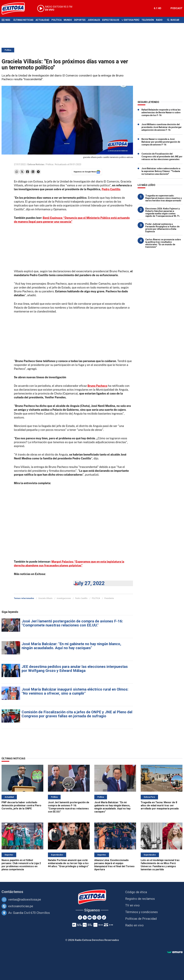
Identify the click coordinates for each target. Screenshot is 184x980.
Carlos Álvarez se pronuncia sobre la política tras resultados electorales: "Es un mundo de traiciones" (163, 243)
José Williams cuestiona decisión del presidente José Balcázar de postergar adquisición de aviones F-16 (162, 127)
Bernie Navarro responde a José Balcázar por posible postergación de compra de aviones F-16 (161, 142)
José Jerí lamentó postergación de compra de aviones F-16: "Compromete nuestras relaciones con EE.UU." (72, 623)
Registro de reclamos (140, 899)
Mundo (68, 20)
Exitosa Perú (132, 20)
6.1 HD (158, 8)
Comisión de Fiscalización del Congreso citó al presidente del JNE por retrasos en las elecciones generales (162, 157)
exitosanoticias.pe (21, 906)
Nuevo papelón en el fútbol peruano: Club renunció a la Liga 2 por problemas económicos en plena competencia (21, 865)
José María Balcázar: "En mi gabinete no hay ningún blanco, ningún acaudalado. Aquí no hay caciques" (71, 646)
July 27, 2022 (89, 583)
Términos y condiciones (141, 912)
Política (57, 20)
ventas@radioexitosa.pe (25, 899)
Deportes (80, 20)
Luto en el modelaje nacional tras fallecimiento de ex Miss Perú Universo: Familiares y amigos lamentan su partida (160, 865)
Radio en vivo (134, 925)
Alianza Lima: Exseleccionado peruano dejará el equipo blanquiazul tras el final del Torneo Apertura (114, 865)
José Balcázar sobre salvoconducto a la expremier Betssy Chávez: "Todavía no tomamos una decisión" (161, 171)
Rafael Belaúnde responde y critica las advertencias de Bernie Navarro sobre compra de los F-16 (161, 112)
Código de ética (136, 892)
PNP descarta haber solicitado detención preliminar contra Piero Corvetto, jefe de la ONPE (21, 805)
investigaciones (64, 598)
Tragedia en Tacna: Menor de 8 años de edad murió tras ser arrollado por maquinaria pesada (160, 805)
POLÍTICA (96, 598)
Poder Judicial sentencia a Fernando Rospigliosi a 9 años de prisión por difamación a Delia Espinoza (162, 228)
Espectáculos (111, 20)
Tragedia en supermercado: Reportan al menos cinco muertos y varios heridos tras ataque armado (164, 198)
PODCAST (177, 8)
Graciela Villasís (45, 598)
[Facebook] (80, 917)
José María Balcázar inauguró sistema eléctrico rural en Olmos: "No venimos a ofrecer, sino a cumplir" (75, 691)
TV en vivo (132, 905)
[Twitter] (85, 917)
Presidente (109, 598)
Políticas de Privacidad (141, 919)
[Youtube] (90, 917)
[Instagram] (94, 917)
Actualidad (42, 20)
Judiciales (94, 20)
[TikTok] (104, 917)
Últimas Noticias (23, 20)
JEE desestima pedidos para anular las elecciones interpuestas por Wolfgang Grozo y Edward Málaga (75, 669)
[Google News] (99, 917)
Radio (159, 20)
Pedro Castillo (81, 598)
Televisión (148, 20)
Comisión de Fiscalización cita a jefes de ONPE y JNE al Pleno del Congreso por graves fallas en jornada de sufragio (77, 714)
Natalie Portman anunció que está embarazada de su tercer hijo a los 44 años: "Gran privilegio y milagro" (68, 863)
